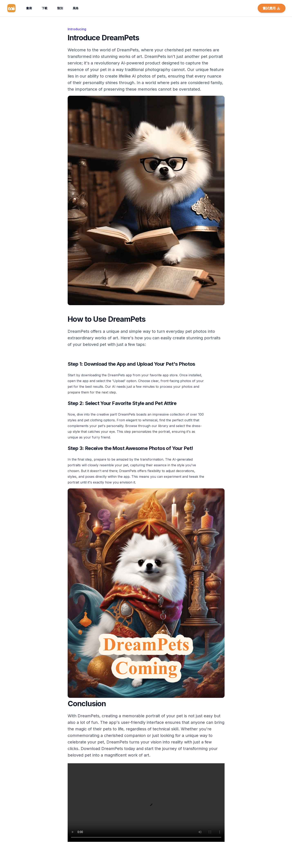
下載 (45, 8)
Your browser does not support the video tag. (146, 803)
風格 (76, 8)
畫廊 (29, 8)
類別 (60, 8)
